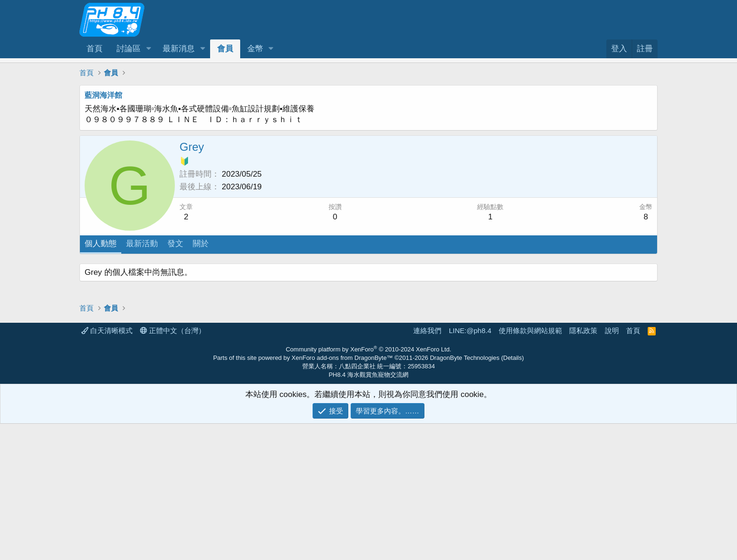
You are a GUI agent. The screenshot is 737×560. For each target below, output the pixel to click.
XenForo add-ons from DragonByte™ (342, 494)
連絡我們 (427, 467)
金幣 (255, 49)
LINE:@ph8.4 (470, 467)
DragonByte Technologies (465, 494)
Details (513, 494)
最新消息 (179, 49)
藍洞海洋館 (103, 95)
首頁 (94, 49)
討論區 (129, 49)
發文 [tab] (175, 244)
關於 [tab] (201, 244)
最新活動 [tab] (142, 244)
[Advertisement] (361, 329)
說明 (612, 467)
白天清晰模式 (107, 467)
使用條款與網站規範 (530, 467)
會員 (225, 49)
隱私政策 (583, 467)
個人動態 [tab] (101, 244)
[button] (149, 49)
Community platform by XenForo (368, 486)
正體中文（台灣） (173, 467)
